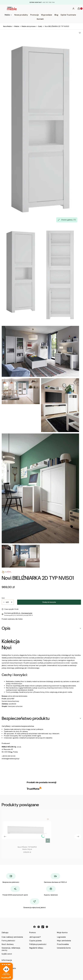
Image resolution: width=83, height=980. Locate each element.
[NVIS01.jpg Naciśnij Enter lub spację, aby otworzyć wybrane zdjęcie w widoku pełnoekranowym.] (40, 129)
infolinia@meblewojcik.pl (10, 759)
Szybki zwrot (7, 954)
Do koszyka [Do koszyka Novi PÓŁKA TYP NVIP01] (48, 841)
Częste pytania (35, 941)
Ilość (3, 598)
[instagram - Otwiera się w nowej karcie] (39, 927)
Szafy (40, 26)
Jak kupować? (35, 937)
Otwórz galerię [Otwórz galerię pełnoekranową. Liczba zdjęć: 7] (67, 220)
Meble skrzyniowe (29, 26)
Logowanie (61, 937)
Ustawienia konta (64, 948)
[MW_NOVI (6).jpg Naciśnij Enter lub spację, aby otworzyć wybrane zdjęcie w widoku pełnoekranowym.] (21, 556)
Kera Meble (7, 26)
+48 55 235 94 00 (9, 756)
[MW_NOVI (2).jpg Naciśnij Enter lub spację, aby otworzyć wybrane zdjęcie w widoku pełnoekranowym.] (21, 391)
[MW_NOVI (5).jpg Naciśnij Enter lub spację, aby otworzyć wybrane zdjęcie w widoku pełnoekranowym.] (40, 488)
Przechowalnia (63, 944)
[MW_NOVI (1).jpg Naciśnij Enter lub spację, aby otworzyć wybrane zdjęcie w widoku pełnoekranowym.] (40, 351)
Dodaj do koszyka (49, 602)
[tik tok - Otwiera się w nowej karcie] (43, 927)
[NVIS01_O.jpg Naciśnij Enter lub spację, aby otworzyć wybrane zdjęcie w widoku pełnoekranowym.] (60, 275)
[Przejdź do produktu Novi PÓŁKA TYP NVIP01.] (27, 830)
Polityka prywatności (38, 944)
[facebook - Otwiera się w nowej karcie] (34, 927)
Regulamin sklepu (36, 948)
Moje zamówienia (64, 941)
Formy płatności (8, 941)
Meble (17, 26)
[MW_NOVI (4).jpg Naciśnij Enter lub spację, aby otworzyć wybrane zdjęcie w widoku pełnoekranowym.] (60, 405)
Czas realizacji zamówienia (12, 937)
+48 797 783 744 (49, 2)
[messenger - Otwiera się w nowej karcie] (47, 927)
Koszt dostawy (8, 944)
